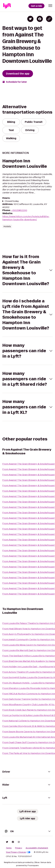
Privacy (19, 848)
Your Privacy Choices (18, 852)
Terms (9, 848)
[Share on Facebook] (40, 19)
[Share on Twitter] (30, 19)
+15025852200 (19, 210)
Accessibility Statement (37, 848)
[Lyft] (7, 6)
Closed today (12, 201)
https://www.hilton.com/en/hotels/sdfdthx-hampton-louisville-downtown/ (26, 218)
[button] (50, 6)
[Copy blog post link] (49, 19)
